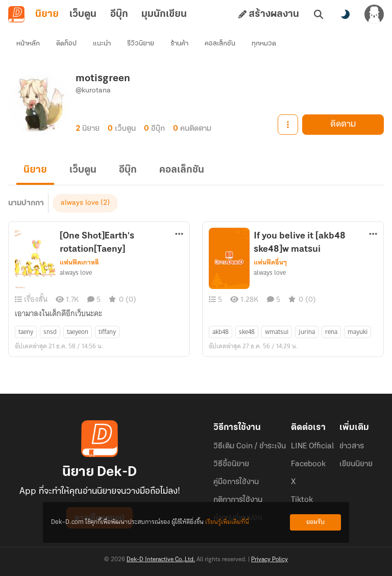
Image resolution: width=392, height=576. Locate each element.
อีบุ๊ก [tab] (119, 14)
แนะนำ (102, 44)
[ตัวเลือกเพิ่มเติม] (179, 234)
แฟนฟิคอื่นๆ (270, 262)
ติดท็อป (66, 44)
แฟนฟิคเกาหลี (79, 262)
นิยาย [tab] (47, 14)
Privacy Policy (269, 560)
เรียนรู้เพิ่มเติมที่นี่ (227, 522)
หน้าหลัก (28, 44)
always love (80, 203)
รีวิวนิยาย (141, 44)
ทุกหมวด (264, 44)
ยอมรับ (315, 522)
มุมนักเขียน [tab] (164, 14)
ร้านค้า (179, 44)
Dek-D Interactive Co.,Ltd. (161, 560)
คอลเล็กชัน (220, 44)
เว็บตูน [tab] (83, 14)
